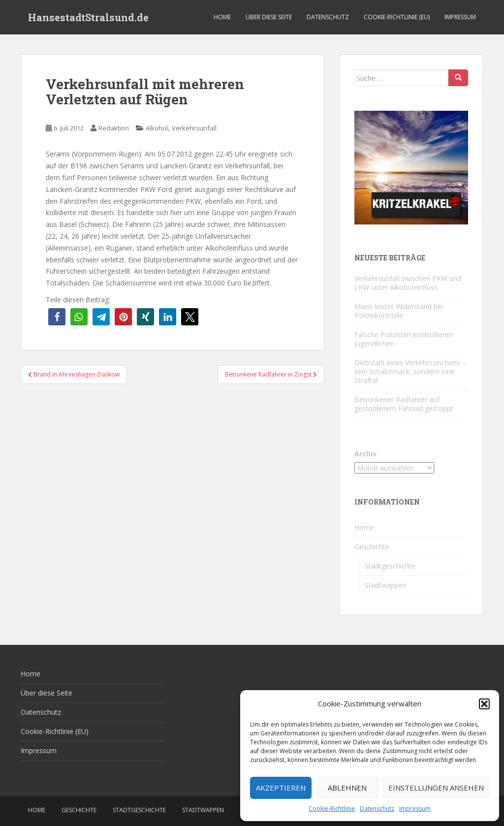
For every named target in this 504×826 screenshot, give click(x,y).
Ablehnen (347, 788)
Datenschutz (377, 809)
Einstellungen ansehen (436, 788)
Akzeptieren (281, 788)
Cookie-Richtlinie (332, 809)
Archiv (365, 454)
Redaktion (114, 128)
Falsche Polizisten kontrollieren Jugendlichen (404, 339)
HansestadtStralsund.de (88, 17)
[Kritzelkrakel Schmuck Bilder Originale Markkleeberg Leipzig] (411, 167)
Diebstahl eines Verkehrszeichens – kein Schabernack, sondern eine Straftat (410, 371)
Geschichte (372, 547)
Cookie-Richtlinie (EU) (397, 17)
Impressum (415, 809)
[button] (484, 704)
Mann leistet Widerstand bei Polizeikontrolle (399, 311)
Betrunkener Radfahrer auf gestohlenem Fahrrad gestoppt (404, 404)
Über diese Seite (269, 17)
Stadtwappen (386, 585)
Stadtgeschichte (390, 566)
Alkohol (157, 128)
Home (222, 17)
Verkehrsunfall (194, 128)
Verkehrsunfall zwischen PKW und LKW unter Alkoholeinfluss (408, 283)
